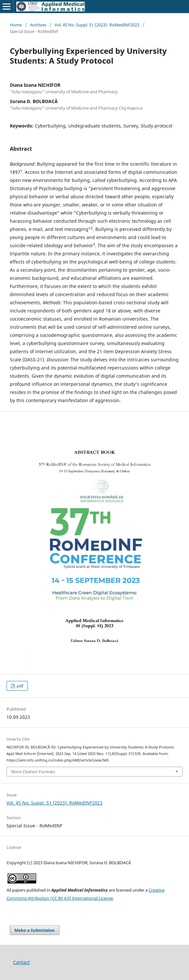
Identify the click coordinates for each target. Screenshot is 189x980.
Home (16, 25)
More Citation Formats (33, 772)
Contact (21, 962)
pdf (19, 686)
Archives (38, 25)
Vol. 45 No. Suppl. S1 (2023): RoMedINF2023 (97, 25)
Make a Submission (35, 930)
